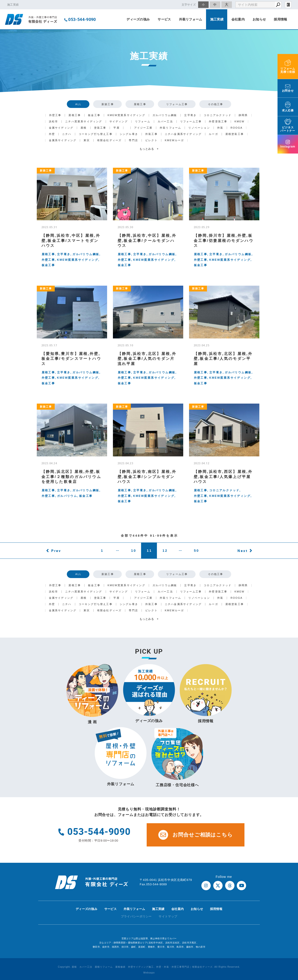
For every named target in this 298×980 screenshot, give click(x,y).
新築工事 (108, 104)
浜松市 (54, 122)
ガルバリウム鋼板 (165, 115)
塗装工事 (100, 128)
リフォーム (143, 122)
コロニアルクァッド (218, 115)
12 (165, 550)
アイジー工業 (143, 128)
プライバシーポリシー (136, 916)
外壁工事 (55, 115)
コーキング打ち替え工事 (96, 134)
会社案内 (238, 19)
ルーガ (213, 134)
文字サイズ (189, 5)
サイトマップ (168, 916)
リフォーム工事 (177, 104)
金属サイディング (61, 128)
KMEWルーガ (174, 140)
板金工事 (94, 115)
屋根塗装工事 (235, 134)
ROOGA (237, 128)
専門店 (133, 140)
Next (243, 551)
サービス (164, 19)
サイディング (119, 122)
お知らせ (259, 19)
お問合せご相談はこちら (196, 835)
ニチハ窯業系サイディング (84, 122)
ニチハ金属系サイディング (183, 134)
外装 (220, 128)
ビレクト (151, 140)
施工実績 (217, 19)
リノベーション (199, 128)
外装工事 (151, 134)
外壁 (52, 134)
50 (197, 550)
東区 (87, 140)
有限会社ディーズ (109, 140)
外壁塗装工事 (218, 122)
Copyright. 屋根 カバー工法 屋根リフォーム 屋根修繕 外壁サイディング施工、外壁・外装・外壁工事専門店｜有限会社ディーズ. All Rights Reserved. (149, 967)
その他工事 (216, 104)
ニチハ (67, 134)
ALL (78, 104)
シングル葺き (129, 134)
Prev (56, 551)
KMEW (239, 122)
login (288, 5)
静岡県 (243, 115)
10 (134, 550)
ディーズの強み (138, 19)
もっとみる (149, 149)
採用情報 (280, 19)
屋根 (84, 128)
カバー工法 (165, 122)
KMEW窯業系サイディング (126, 115)
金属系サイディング (63, 140)
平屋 (116, 128)
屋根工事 (140, 104)
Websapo (149, 973)
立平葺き (190, 115)
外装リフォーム (191, 19)
